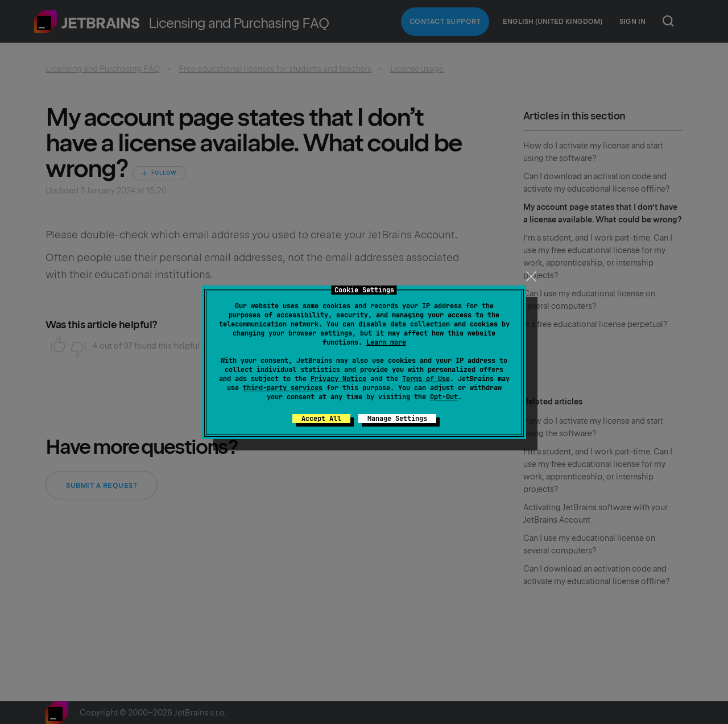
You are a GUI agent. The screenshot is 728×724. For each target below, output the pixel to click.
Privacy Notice (338, 379)
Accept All (321, 419)
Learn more (386, 342)
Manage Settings (397, 419)
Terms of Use (426, 379)
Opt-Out (444, 397)
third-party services (283, 388)
